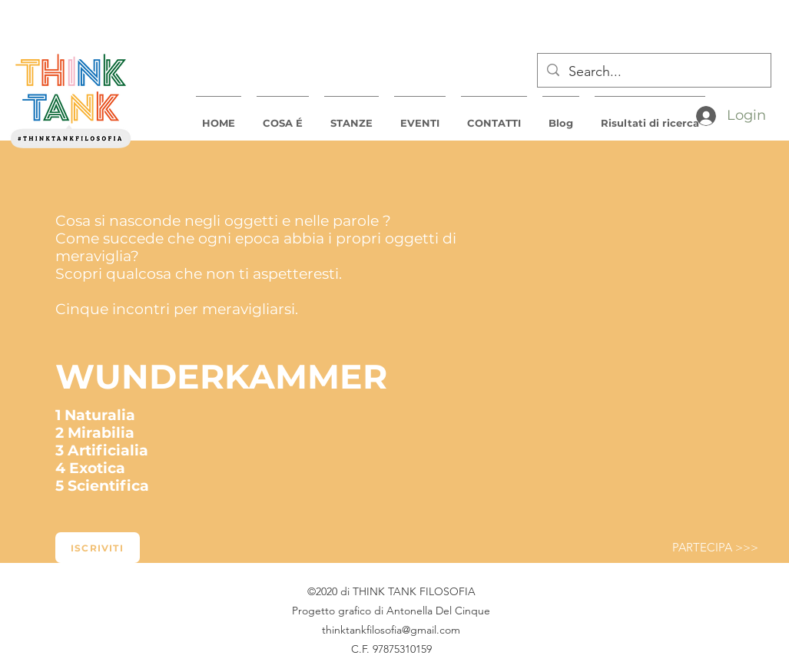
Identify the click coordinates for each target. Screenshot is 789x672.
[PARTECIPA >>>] (715, 548)
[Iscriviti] (98, 548)
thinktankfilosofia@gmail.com (391, 630)
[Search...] (653, 72)
